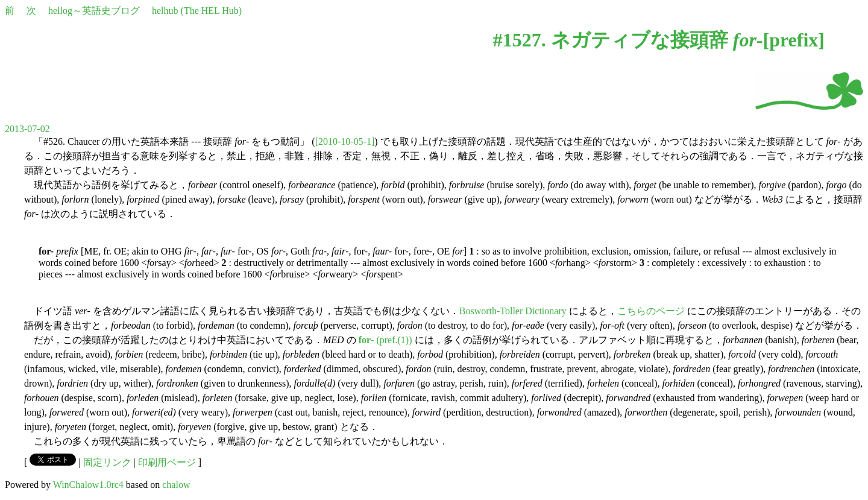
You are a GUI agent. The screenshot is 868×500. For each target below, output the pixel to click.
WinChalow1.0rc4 (88, 485)
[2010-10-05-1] (345, 141)
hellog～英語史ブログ (94, 11)
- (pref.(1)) (385, 340)
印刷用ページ (167, 462)
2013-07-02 (27, 129)
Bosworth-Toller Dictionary (513, 311)
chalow (176, 485)
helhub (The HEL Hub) (197, 11)
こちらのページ (651, 311)
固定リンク (107, 462)
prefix (794, 40)
